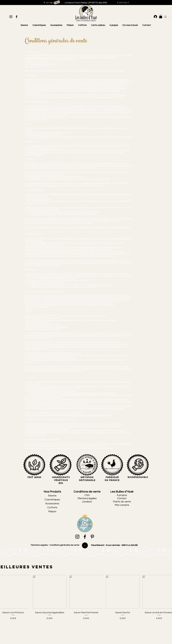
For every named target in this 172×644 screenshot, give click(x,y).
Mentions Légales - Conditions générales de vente (55, 545)
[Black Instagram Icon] (11, 17)
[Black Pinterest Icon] (92, 537)
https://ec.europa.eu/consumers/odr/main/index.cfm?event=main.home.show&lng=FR (68, 415)
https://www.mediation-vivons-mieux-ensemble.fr (92, 393)
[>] (85, 545)
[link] (161, 16)
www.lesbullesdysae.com (37, 58)
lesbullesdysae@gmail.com (43, 64)
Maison (52, 512)
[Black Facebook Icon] (17, 17)
